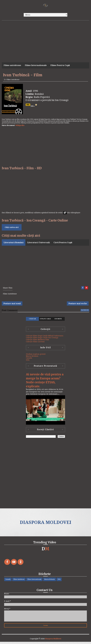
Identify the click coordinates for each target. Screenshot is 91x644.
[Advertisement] (45, 38)
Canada (29, 360)
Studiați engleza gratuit (36, 356)
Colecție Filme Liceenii (35, 343)
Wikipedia (20, 126)
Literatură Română (14, 243)
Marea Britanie (32, 358)
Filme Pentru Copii (60, 65)
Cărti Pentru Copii (63, 243)
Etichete (58, 321)
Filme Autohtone (13, 80)
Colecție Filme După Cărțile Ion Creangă (42, 339)
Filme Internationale (36, 65)
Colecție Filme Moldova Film (38, 341)
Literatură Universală (39, 243)
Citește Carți (45, 321)
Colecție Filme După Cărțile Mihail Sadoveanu (45, 337)
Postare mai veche (78, 305)
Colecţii (32, 321)
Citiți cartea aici (12, 228)
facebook (85, 312)
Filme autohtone (12, 65)
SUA (28, 362)
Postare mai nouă (12, 305)
